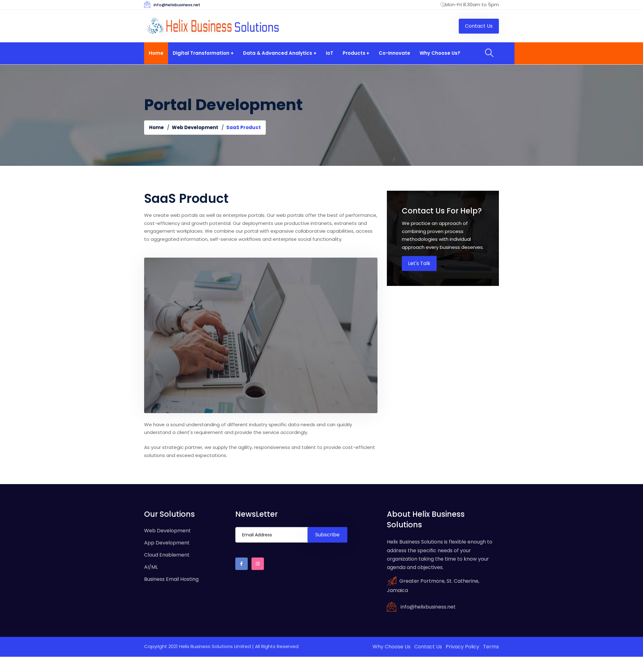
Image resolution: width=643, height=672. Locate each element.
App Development (167, 543)
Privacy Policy (462, 647)
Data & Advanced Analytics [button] (277, 53)
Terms (491, 647)
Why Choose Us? (438, 53)
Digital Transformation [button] (200, 53)
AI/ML (151, 567)
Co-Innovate (393, 53)
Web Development (195, 127)
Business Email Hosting (171, 579)
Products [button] (352, 53)
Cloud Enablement (167, 555)
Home (156, 53)
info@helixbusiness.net (177, 5)
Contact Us (428, 647)
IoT (328, 53)
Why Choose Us (392, 647)
